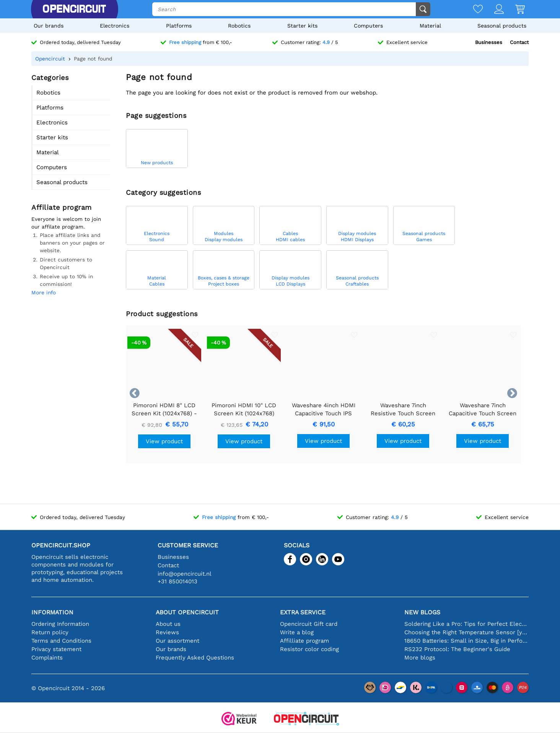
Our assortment (177, 641)
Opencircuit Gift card (309, 624)
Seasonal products (502, 26)
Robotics (239, 26)
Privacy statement (56, 649)
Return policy (50, 632)
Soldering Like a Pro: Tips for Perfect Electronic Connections (466, 624)
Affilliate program (304, 641)
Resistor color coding (309, 649)
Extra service (303, 612)
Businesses (489, 42)
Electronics (115, 26)
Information (52, 612)
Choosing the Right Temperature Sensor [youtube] (466, 632)
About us (168, 624)
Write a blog (297, 632)
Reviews (167, 632)
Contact (519, 42)
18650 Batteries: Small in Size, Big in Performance (466, 641)
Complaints (47, 658)
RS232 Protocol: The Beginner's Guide (457, 649)
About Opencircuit (187, 612)
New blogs (422, 612)
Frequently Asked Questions (195, 658)
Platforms (179, 26)
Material (430, 26)
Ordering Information (60, 624)
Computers (368, 26)
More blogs (420, 658)
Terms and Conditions (61, 641)
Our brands (49, 26)
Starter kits (302, 26)
